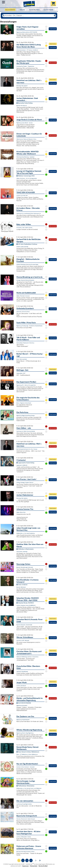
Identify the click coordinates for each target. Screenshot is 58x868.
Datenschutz (34, 866)
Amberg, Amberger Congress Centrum (25, 482)
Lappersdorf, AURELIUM (22, 465)
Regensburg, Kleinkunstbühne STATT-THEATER (27, 32)
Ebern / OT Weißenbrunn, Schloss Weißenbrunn (27, 754)
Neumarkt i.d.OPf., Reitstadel (23, 640)
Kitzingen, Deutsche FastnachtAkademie (25, 280)
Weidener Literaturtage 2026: (26, 176)
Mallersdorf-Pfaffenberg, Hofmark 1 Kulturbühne (27, 657)
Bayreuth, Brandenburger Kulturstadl (25, 567)
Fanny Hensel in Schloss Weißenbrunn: (28, 752)
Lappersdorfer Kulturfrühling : (26, 463)
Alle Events (10, 10)
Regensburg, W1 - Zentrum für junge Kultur (26, 385)
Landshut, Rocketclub (21, 686)
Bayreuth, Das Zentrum (22, 105)
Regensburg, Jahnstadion (22, 705)
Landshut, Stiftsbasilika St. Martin (24, 837)
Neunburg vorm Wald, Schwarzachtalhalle (26, 431)
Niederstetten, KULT (21, 373)
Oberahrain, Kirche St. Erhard (23, 312)
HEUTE (22, 10)
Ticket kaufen (53, 29)
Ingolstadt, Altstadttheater (22, 671)
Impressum (25, 866)
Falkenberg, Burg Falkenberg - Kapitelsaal (25, 157)
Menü (3, 2)
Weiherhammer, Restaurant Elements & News (26, 139)
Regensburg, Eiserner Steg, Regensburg (25, 733)
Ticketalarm (34, 10)
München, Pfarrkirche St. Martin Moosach (26, 819)
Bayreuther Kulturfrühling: (25, 103)
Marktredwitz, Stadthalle (22, 552)
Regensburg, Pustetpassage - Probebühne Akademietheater (29, 326)
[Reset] (55, 16)
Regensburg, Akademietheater (23, 720)
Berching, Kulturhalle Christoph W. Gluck (25, 852)
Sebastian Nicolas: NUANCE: (25, 603)
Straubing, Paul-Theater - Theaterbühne (25, 66)
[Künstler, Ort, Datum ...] (29, 16)
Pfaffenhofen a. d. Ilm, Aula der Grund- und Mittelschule (29, 788)
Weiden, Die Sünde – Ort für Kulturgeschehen (27, 178)
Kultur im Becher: (22, 585)
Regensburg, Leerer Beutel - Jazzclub (24, 123)
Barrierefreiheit (43, 866)
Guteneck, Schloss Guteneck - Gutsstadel (25, 767)
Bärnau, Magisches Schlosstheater (24, 403)
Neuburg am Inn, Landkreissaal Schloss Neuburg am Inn (29, 213)
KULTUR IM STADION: (24, 703)
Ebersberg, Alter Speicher (22, 86)
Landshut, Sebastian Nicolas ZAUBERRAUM (26, 605)
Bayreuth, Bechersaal (21, 587)
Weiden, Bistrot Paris (21, 512)
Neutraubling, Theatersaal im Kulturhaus (25, 343)
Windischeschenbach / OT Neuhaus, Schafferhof (27, 50)
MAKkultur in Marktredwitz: (25, 549)
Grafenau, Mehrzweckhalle (22, 247)
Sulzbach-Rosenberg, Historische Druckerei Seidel (27, 264)
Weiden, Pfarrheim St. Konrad (23, 296)
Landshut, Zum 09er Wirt (22, 196)
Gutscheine (49, 10)
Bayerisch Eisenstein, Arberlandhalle (24, 625)
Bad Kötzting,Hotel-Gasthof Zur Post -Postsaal (27, 449)
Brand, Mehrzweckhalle (22, 359)
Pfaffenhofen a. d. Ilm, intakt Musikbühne (26, 533)
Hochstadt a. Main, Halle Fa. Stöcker (24, 228)
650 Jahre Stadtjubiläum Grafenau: (27, 244)
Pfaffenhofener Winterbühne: (25, 786)
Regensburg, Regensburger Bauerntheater (26, 416)
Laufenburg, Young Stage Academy (24, 804)
